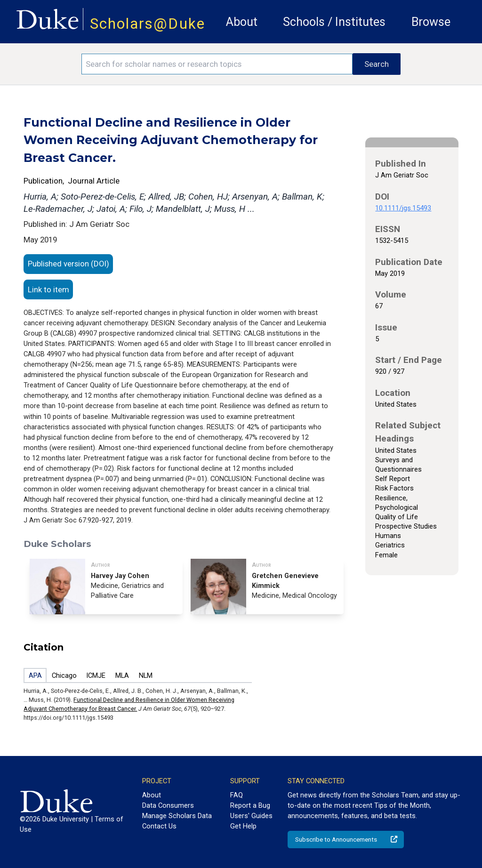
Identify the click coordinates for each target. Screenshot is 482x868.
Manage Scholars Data (177, 816)
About (242, 22)
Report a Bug (250, 805)
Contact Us (159, 826)
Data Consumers (168, 805)
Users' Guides (251, 816)
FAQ (237, 795)
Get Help (243, 826)
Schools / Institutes (334, 22)
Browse (431, 22)
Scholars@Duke (148, 24)
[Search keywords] (217, 64)
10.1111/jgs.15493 (403, 208)
